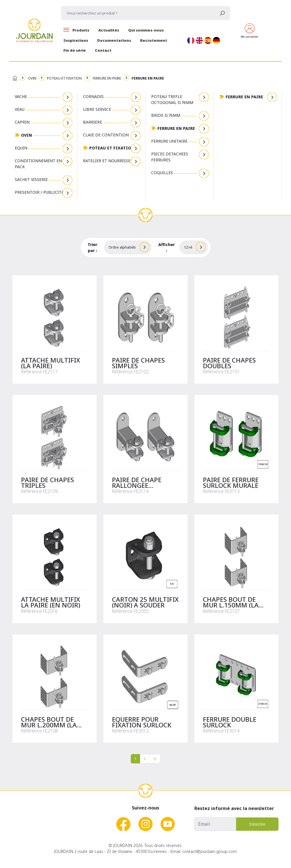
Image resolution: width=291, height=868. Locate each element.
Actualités (109, 30)
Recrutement (154, 40)
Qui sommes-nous (146, 30)
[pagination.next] (155, 759)
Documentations (114, 40)
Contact (103, 50)
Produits (76, 30)
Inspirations (76, 40)
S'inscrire (257, 824)
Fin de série (75, 50)
